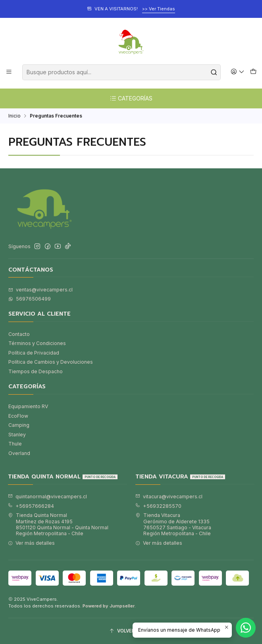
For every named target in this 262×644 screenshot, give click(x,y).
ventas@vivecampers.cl (40, 290)
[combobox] (121, 72)
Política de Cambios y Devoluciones (51, 362)
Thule (15, 444)
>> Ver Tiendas (159, 9)
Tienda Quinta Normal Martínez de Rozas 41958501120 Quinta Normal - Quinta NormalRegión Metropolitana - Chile (58, 524)
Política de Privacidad (34, 353)
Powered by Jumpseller (109, 606)
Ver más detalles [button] (31, 543)
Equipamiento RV (28, 406)
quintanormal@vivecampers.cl (47, 496)
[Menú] (9, 72)
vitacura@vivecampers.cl (169, 496)
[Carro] (253, 72)
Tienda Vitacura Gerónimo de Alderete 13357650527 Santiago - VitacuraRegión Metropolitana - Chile (173, 524)
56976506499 (30, 299)
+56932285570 (158, 506)
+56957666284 (31, 506)
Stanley (17, 435)
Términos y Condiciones (37, 343)
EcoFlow (18, 416)
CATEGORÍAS (131, 98)
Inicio (14, 116)
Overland (19, 453)
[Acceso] (238, 72)
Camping (19, 425)
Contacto (19, 334)
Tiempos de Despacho (36, 371)
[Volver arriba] (131, 631)
